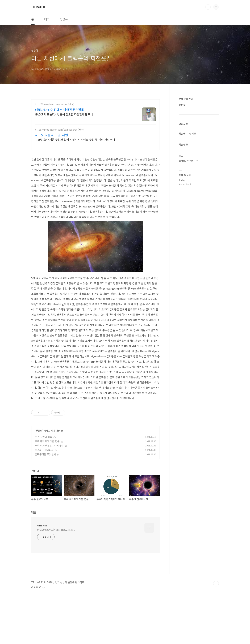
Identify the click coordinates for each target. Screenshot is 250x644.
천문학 (39, 479)
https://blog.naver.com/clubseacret (56, 130)
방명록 (64, 19)
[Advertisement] (95, 178)
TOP (216, 632)
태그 (47, 19)
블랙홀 (182, 161)
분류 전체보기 (186, 99)
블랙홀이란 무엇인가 (45, 503)
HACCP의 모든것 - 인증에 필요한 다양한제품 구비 (64, 114)
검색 (208, 7)
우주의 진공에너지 (44, 499)
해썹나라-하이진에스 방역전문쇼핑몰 (59, 110)
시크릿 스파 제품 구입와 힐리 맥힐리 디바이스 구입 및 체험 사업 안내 (75, 139)
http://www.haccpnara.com (51, 104)
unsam (38, 7)
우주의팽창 (192, 161)
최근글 (182, 134)
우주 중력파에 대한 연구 (47, 490)
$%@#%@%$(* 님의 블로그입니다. (56, 578)
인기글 (193, 134)
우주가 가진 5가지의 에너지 (49, 494)
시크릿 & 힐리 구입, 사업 (51, 135)
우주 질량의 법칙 (43, 486)
